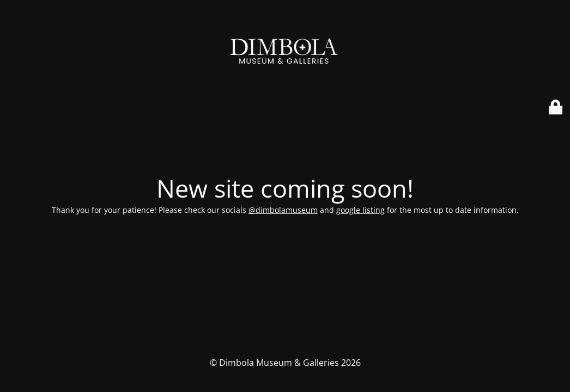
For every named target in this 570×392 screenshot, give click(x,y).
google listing (360, 210)
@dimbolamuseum (283, 210)
